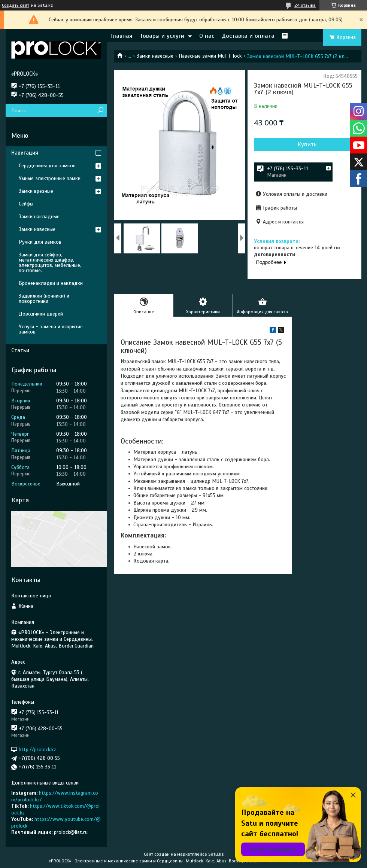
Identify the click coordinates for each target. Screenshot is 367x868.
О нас (207, 36)
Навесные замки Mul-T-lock (210, 56)
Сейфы (26, 204)
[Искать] (100, 111)
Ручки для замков (40, 242)
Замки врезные (36, 191)
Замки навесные (155, 56)
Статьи (20, 350)
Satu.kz (216, 854)
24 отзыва (305, 5)
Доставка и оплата (248, 36)
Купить (307, 144)
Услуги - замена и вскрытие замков (51, 329)
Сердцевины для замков (47, 166)
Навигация (25, 153)
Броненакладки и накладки (51, 283)
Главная (121, 36)
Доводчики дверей (41, 314)
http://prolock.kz (37, 750)
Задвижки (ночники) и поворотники (44, 299)
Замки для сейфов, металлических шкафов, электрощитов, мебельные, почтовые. (50, 263)
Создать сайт (16, 5)
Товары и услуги (162, 36)
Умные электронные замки (50, 178)
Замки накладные (39, 217)
